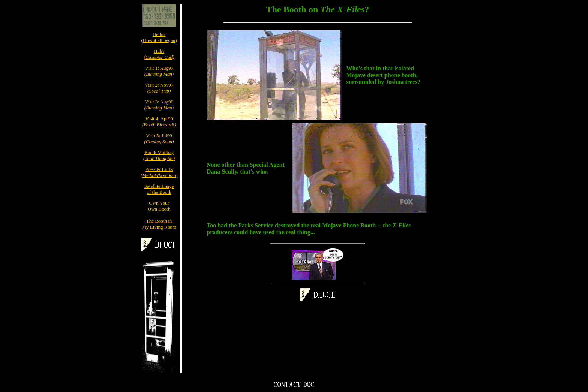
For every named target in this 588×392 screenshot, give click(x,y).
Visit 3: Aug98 (159, 105)
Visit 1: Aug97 (159, 71)
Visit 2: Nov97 (159, 88)
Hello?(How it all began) (159, 37)
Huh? (159, 54)
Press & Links (159, 172)
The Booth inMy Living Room (159, 224)
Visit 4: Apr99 (159, 122)
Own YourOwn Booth (159, 206)
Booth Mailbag (159, 155)
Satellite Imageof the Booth (159, 189)
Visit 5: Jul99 (159, 138)
